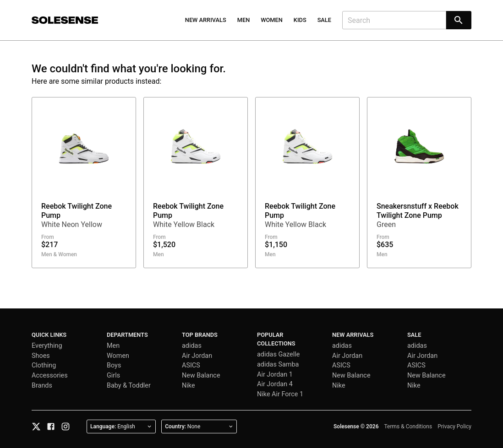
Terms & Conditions (408, 426)
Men (244, 20)
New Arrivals (206, 20)
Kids (300, 20)
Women (272, 20)
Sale (324, 20)
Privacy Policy (454, 426)
